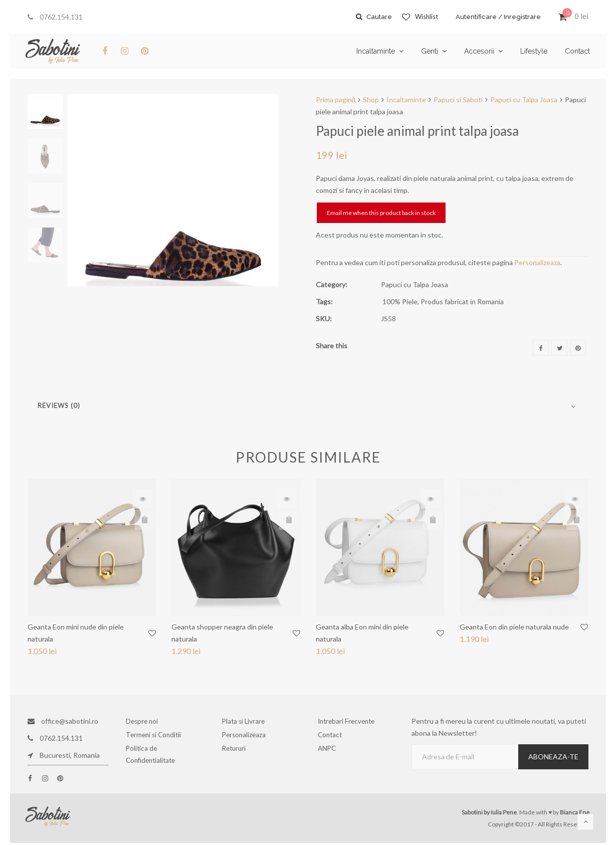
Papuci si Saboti (458, 99)
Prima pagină (336, 99)
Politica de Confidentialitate (154, 761)
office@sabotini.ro (63, 721)
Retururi (238, 755)
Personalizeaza (537, 262)
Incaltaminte (406, 99)
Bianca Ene (575, 812)
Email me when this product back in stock (381, 213)
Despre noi (146, 721)
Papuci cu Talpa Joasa (524, 99)
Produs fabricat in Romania (462, 301)
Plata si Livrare (246, 721)
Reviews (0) (59, 405)
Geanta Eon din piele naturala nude (514, 627)
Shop (371, 99)
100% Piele (400, 301)
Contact (334, 738)
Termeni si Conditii (157, 738)
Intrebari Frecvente (349, 721)
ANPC (331, 755)
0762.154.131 (55, 17)
